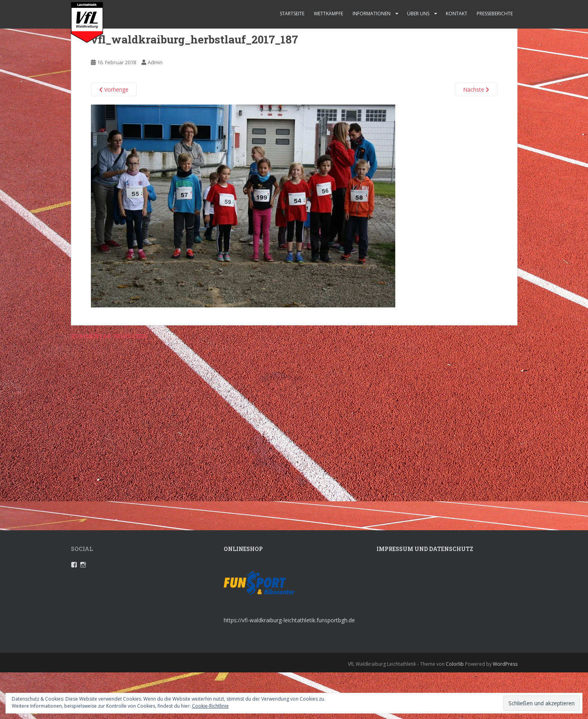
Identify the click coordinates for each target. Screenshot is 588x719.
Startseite (292, 14)
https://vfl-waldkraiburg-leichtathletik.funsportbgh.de (289, 620)
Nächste (476, 89)
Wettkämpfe (328, 14)
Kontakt (457, 14)
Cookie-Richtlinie (210, 706)
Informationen (372, 14)
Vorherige (114, 89)
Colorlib (455, 664)
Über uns (418, 14)
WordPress (505, 664)
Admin (155, 62)
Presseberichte (495, 14)
